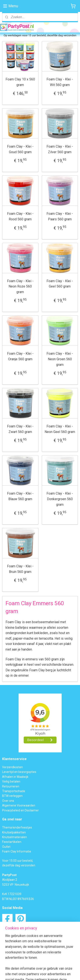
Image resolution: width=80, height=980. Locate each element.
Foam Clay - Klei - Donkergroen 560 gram (60, 499)
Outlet (6, 847)
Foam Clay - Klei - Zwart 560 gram (20, 429)
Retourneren (11, 786)
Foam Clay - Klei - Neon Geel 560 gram (60, 429)
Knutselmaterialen (15, 837)
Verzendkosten (12, 767)
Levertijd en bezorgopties (19, 772)
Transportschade (14, 791)
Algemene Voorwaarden (19, 805)
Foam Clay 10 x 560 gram (20, 82)
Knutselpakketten (14, 832)
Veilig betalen (11, 781)
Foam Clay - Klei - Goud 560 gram (20, 149)
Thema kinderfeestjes (17, 827)
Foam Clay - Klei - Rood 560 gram (20, 216)
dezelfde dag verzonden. (19, 865)
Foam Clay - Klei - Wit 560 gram (60, 82)
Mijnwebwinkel (47, 972)
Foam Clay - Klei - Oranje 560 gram (20, 356)
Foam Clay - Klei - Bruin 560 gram (20, 569)
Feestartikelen (12, 842)
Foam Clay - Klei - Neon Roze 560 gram (20, 286)
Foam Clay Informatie (17, 851)
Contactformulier (23, 941)
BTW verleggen (12, 796)
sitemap (39, 965)
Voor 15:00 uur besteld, (18, 861)
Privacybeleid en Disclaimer (20, 810)
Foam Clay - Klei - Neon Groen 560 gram (60, 359)
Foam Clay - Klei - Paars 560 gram (60, 216)
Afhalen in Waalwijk (15, 777)
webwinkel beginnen (63, 965)
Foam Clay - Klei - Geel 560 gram (60, 284)
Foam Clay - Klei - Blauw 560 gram (20, 496)
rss (48, 965)
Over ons (8, 801)
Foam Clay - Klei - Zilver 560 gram (60, 149)
